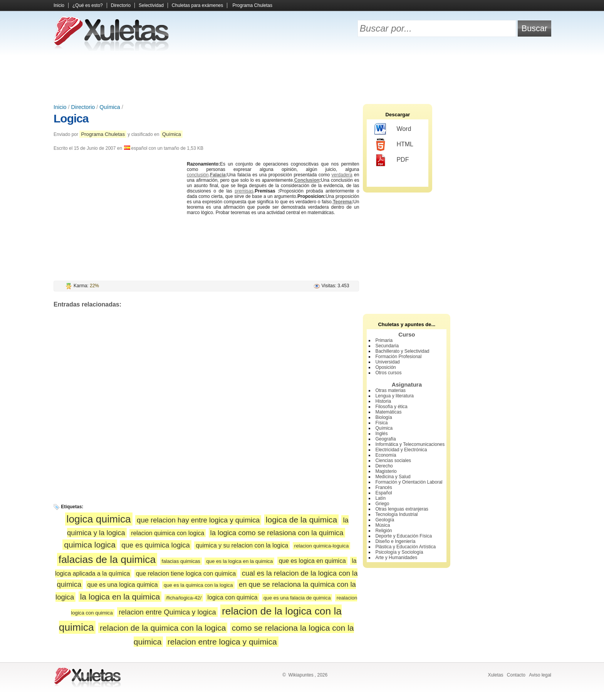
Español (383, 493)
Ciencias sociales (393, 461)
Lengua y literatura (394, 396)
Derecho (384, 466)
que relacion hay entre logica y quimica (198, 520)
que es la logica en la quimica (239, 561)
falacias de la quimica (107, 559)
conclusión (198, 175)
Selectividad (151, 5)
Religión (383, 531)
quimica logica (90, 545)
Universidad (387, 362)
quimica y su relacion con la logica (242, 545)
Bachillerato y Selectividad (402, 351)
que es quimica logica (156, 545)
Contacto (516, 675)
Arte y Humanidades (396, 558)
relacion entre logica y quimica (222, 642)
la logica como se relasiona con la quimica (277, 533)
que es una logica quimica (123, 585)
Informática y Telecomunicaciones (410, 444)
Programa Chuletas (253, 5)
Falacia (218, 175)
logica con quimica (232, 597)
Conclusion (307, 180)
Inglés (381, 434)
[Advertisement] (302, 77)
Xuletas (495, 675)
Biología (383, 417)
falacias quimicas (181, 561)
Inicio (59, 5)
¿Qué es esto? (88, 5)
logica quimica (99, 519)
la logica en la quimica (120, 597)
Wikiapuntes (301, 675)
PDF (392, 160)
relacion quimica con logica (168, 533)
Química (110, 107)
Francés (383, 487)
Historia (383, 401)
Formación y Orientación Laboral (409, 482)
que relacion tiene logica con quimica (186, 574)
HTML (394, 145)
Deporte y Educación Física (404, 536)
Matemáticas (388, 412)
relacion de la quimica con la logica (163, 628)
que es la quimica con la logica (198, 585)
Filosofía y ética (391, 407)
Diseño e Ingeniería (395, 541)
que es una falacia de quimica (297, 598)
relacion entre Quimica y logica (167, 612)
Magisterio (386, 471)
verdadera (342, 175)
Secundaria (387, 346)
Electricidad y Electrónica (401, 450)
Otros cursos (388, 373)
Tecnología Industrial (396, 514)
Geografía (385, 439)
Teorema (342, 202)
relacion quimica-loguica (321, 546)
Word (393, 129)
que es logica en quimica (312, 561)
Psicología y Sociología (399, 552)
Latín (380, 498)
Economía (386, 455)
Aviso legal (540, 675)
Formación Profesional (398, 357)
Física (381, 423)
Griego (382, 504)
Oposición (385, 367)
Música (383, 525)
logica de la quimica (301, 520)
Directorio (121, 5)
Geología (385, 520)
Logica (71, 118)
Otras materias (390, 390)
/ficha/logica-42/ (184, 598)
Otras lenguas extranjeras (402, 509)
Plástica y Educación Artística (405, 547)
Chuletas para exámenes (197, 5)
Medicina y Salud (393, 477)
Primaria (384, 340)
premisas (244, 191)
